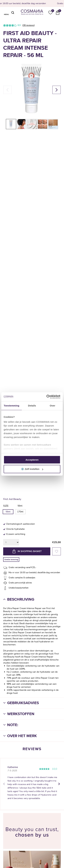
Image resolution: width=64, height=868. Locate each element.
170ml (20, 512)
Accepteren (32, 460)
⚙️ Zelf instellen (32, 469)
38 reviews (28, 25)
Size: (6, 506)
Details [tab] (32, 406)
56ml (8, 512)
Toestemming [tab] (12, 406)
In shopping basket (30, 551)
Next (59, 784)
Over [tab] (52, 406)
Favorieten (57, 551)
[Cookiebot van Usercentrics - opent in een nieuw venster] (46, 397)
